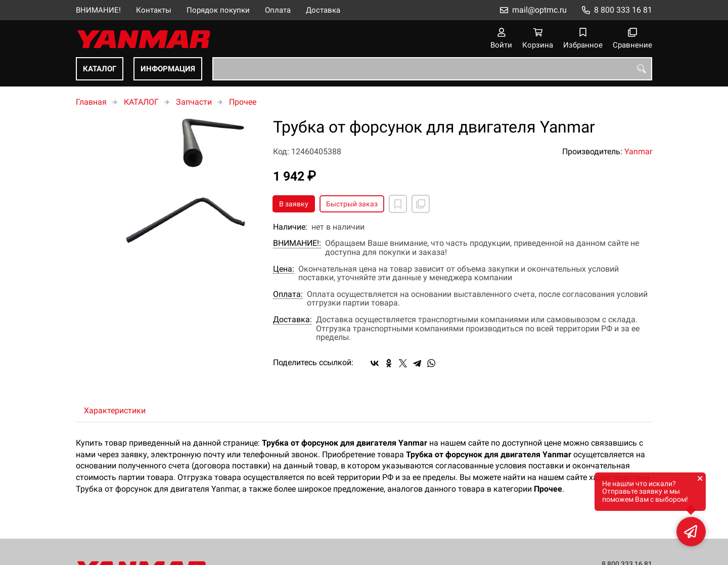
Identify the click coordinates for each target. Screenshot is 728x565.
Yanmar (638, 151)
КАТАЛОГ (100, 69)
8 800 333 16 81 (623, 10)
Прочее (243, 102)
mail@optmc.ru (539, 10)
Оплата (278, 10)
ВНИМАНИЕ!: (297, 243)
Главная (91, 102)
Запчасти (194, 102)
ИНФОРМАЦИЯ (168, 69)
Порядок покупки (218, 10)
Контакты (154, 10)
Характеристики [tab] (115, 410)
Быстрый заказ (352, 204)
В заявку (294, 204)
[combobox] (432, 69)
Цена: (284, 269)
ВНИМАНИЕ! (98, 10)
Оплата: (288, 294)
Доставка (323, 10)
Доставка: (292, 320)
